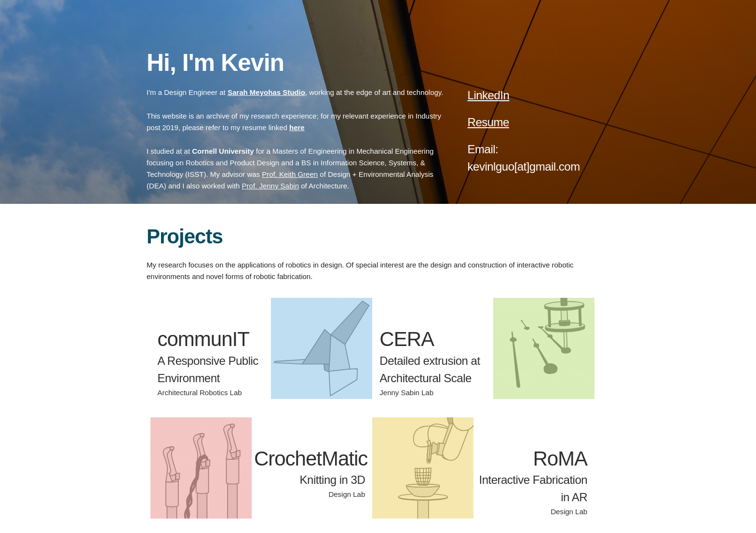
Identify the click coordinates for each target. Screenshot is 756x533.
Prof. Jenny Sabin (270, 186)
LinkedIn (489, 95)
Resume (488, 122)
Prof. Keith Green (290, 174)
